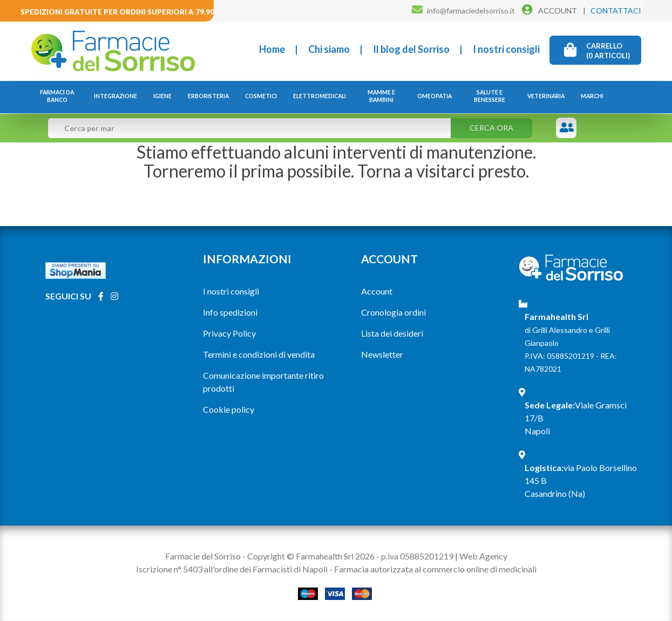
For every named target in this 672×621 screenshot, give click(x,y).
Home (272, 49)
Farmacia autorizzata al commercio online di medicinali (435, 569)
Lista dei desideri (392, 333)
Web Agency (483, 556)
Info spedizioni (230, 312)
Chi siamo (329, 49)
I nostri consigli (506, 49)
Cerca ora (491, 128)
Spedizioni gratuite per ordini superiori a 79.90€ (120, 12)
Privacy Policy (229, 333)
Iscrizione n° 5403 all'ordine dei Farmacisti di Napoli (232, 569)
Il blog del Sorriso (411, 49)
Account (377, 291)
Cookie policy (229, 409)
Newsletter (382, 354)
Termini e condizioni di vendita (259, 354)
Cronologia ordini (393, 312)
